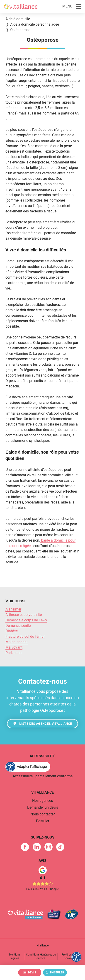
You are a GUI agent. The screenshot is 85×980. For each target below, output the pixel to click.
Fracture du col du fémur (25, 636)
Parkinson (13, 653)
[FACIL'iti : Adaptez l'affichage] (28, 767)
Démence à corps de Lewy (26, 620)
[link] (25, 847)
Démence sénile (18, 626)
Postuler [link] (43, 821)
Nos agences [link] (42, 801)
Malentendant (17, 642)
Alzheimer (13, 609)
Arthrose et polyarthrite (24, 615)
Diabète (12, 631)
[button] (72, 6)
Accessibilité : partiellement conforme (43, 776)
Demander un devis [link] (43, 807)
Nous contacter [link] (42, 814)
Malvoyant (14, 647)
